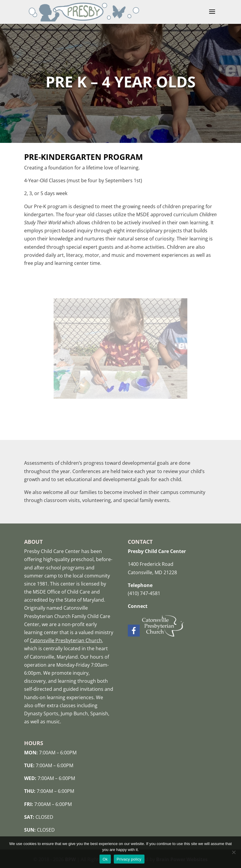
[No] (234, 852)
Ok (105, 859)
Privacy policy (129, 859)
